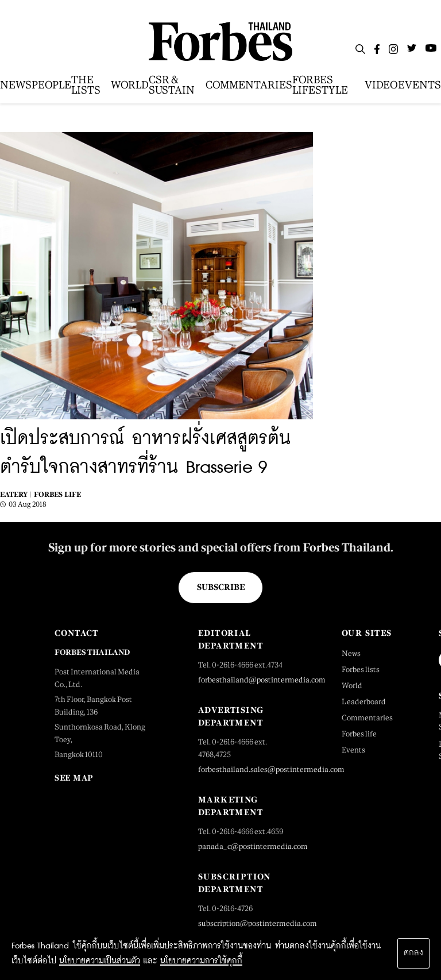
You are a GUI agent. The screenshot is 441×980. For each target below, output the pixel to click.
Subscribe (221, 587)
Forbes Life (57, 495)
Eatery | (16, 495)
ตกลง (413, 953)
